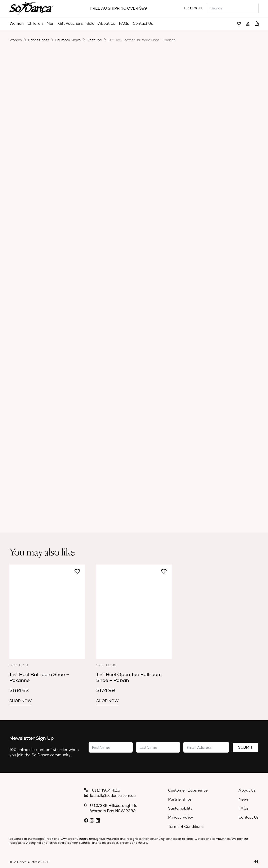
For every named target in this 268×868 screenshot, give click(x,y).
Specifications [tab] (147, 226)
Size (100, 167)
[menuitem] (17, 24)
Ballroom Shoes (68, 40)
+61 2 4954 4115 (105, 790)
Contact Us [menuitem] (249, 817)
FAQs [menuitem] (244, 808)
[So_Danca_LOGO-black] (31, 8)
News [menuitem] (244, 799)
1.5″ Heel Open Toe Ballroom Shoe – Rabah (129, 677)
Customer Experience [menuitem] (188, 790)
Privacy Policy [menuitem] (181, 817)
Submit (245, 747)
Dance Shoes (39, 40)
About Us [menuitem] (247, 790)
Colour (102, 194)
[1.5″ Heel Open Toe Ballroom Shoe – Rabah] (134, 612)
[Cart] (257, 24)
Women (16, 40)
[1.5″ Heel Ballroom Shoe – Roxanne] (47, 612)
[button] (98, 206)
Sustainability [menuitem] (180, 808)
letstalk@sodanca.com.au (113, 796)
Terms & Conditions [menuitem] (186, 827)
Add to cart (146, 208)
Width (102, 181)
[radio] (138, 194)
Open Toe (94, 40)
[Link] (239, 24)
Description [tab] (112, 226)
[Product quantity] (117, 208)
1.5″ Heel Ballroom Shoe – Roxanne (39, 677)
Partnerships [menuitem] (180, 799)
